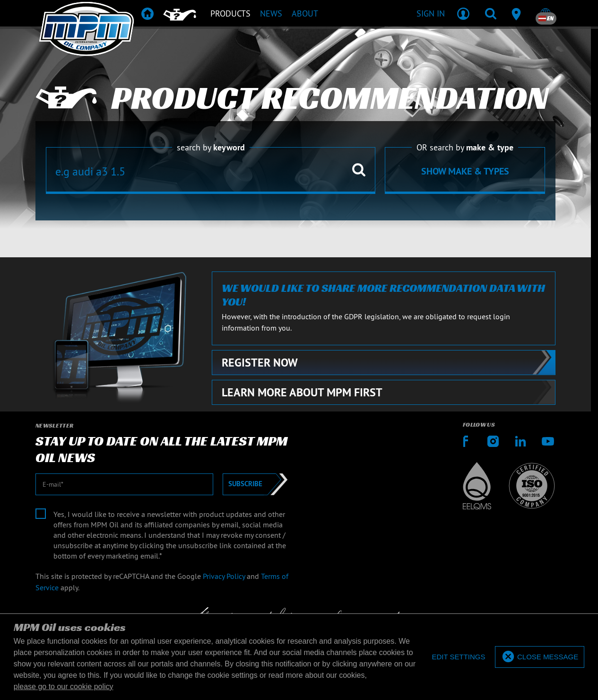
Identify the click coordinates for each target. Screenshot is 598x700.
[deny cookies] (458, 657)
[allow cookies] (540, 657)
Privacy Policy (224, 576)
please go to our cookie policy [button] (64, 687)
